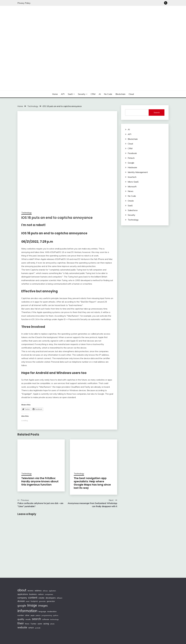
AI (100, 94)
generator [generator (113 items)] (51, 601)
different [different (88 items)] (60, 598)
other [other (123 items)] (27, 615)
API (63, 94)
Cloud (131, 94)
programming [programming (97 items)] (47, 615)
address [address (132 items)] (38, 591)
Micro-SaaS (133, 182)
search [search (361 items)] (36, 619)
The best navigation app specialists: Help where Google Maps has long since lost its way (92, 483)
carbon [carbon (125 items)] (41, 594)
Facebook (132, 153)
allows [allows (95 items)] (45, 591)
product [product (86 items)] (38, 615)
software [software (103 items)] (46, 619)
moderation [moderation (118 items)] (52, 611)
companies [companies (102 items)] (49, 594)
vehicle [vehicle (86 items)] (52, 624)
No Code (108, 94)
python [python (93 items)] (56, 615)
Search (157, 112)
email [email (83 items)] (28, 601)
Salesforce (133, 210)
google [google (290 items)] (22, 606)
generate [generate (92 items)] (42, 601)
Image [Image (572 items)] (32, 605)
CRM (93, 94)
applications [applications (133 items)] (23, 594)
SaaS (70, 94)
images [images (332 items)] (43, 605)
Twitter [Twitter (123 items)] (33, 624)
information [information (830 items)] (27, 611)
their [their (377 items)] (21, 623)
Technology (26, 213)
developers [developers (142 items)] (51, 598)
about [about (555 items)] (22, 590)
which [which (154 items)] (31, 628)
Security (82, 94)
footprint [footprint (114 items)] (34, 601)
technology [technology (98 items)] (54, 619)
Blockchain (120, 94)
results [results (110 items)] (28, 619)
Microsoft (132, 187)
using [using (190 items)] (46, 624)
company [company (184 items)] (22, 598)
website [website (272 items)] (22, 627)
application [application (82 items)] (52, 591)
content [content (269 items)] (33, 598)
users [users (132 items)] (40, 624)
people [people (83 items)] (33, 615)
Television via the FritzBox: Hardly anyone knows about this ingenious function (40, 481)
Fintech (131, 158)
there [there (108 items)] (27, 624)
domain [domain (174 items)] (21, 601)
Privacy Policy (24, 3)
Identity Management (138, 172)
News (131, 191)
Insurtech (132, 177)
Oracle (131, 201)
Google (131, 163)
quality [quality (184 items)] (21, 619)
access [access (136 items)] (30, 591)
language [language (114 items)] (42, 611)
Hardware (132, 167)
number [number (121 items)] (21, 615)
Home (55, 94)
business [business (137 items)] (33, 594)
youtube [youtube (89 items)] (38, 628)
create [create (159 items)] (41, 598)
